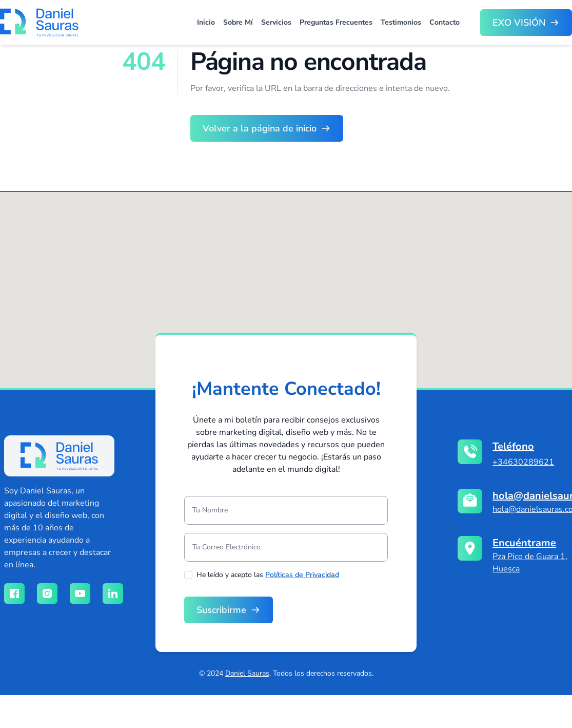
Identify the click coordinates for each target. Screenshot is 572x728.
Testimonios (401, 22)
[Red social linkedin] (113, 593)
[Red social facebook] (14, 593)
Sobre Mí (238, 22)
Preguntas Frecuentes (336, 22)
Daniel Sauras (247, 673)
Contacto (445, 22)
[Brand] (39, 22)
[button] (294, 285)
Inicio (206, 22)
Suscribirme (221, 610)
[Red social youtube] (80, 593)
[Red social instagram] (47, 593)
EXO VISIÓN (519, 23)
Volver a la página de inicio (260, 128)
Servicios (276, 22)
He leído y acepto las (268, 575)
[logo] (59, 456)
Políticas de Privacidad (302, 575)
